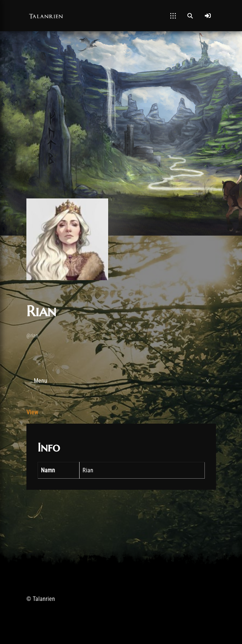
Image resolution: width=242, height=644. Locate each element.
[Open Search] (190, 16)
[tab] (121, 381)
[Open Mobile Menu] (173, 16)
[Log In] (208, 16)
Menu (41, 381)
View (32, 412)
